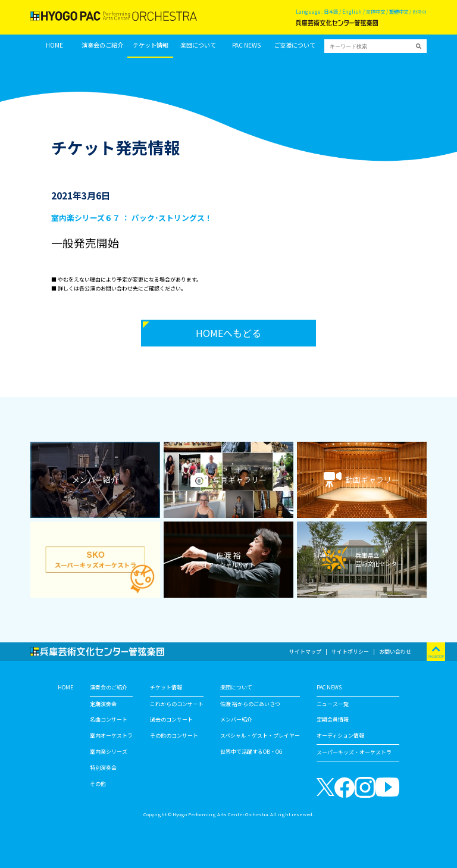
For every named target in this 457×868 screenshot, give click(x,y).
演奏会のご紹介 (102, 45)
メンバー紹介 (236, 719)
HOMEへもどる (228, 333)
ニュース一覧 (333, 704)
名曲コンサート (109, 719)
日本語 (331, 11)
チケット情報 (151, 45)
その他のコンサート (174, 736)
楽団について (198, 45)
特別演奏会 (103, 768)
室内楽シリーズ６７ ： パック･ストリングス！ (132, 218)
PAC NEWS (246, 45)
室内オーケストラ (111, 736)
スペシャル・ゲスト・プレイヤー (260, 736)
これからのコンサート (177, 704)
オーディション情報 (340, 736)
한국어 (420, 11)
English (352, 11)
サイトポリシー (350, 652)
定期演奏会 (103, 704)
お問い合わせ (395, 652)
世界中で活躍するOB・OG (251, 752)
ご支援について (295, 45)
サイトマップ (305, 652)
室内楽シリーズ (109, 752)
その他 (98, 784)
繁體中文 (399, 11)
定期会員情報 (333, 719)
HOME (54, 45)
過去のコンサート (171, 719)
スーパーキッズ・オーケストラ (354, 752)
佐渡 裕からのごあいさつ (250, 704)
